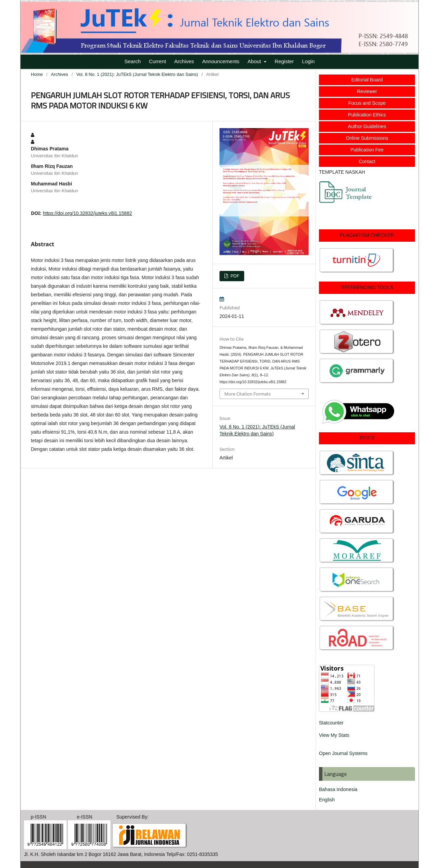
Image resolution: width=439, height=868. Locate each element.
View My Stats (334, 735)
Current (157, 61)
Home (37, 74)
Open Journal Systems (343, 753)
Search (133, 61)
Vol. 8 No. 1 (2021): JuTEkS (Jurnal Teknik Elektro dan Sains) (137, 74)
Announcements (221, 61)
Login (309, 61)
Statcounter (331, 723)
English (327, 800)
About (255, 61)
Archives (184, 61)
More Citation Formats (247, 394)
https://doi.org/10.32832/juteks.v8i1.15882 (87, 213)
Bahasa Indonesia (338, 789)
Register (284, 61)
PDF (234, 276)
